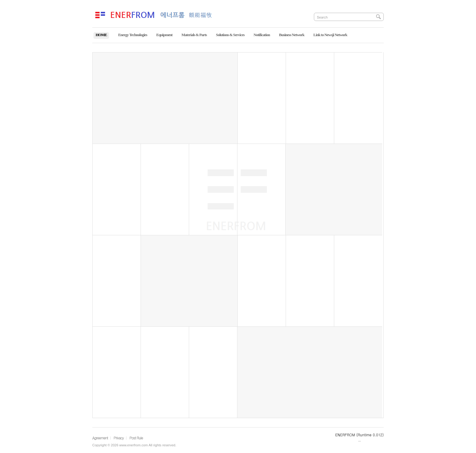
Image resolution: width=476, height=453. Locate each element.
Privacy (119, 438)
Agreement (100, 438)
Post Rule (136, 438)
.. (359, 440)
